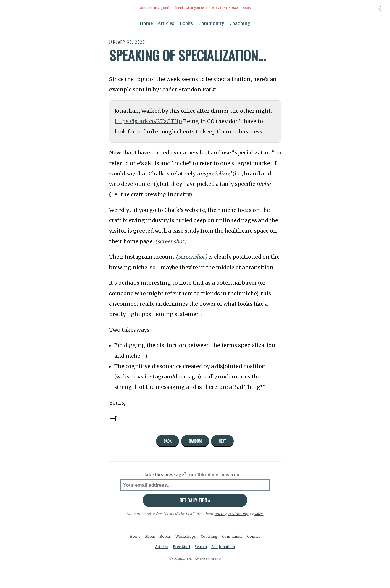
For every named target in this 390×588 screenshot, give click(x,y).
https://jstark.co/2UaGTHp (149, 121)
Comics (255, 536)
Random (195, 441)
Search (201, 547)
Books (186, 23)
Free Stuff (181, 547)
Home (146, 23)
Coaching (240, 23)
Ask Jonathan (224, 547)
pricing (220, 514)
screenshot (171, 241)
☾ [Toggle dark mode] (381, 8)
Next (222, 441)
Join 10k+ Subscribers (231, 8)
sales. (259, 514)
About (150, 536)
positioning (238, 514)
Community (211, 23)
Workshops (186, 536)
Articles (166, 23)
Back (167, 441)
